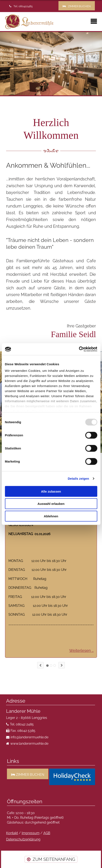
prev (40, 665)
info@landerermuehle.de (29, 737)
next (62, 665)
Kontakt (12, 833)
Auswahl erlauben (51, 504)
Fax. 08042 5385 (23, 731)
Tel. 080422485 (23, 6)
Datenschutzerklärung (23, 839)
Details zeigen (78, 479)
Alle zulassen (51, 491)
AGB (47, 833)
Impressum (31, 833)
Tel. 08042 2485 (22, 724)
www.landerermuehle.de (29, 744)
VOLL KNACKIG (51, 665)
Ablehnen (51, 516)
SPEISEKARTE (55, 665)
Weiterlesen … (81, 650)
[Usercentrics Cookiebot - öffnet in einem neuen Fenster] (79, 349)
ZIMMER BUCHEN (79, 6)
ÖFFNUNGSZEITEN (47, 665)
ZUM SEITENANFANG (54, 859)
